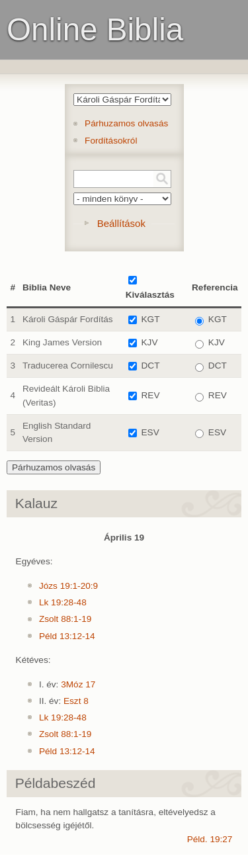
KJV (150, 342)
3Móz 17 (78, 684)
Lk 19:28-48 (63, 602)
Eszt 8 (76, 701)
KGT (151, 319)
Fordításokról (111, 141)
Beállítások (121, 223)
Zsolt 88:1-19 (65, 619)
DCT (151, 366)
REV (151, 395)
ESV (150, 432)
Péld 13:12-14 (67, 636)
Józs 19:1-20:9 (68, 586)
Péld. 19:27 (210, 839)
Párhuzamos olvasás (126, 123)
